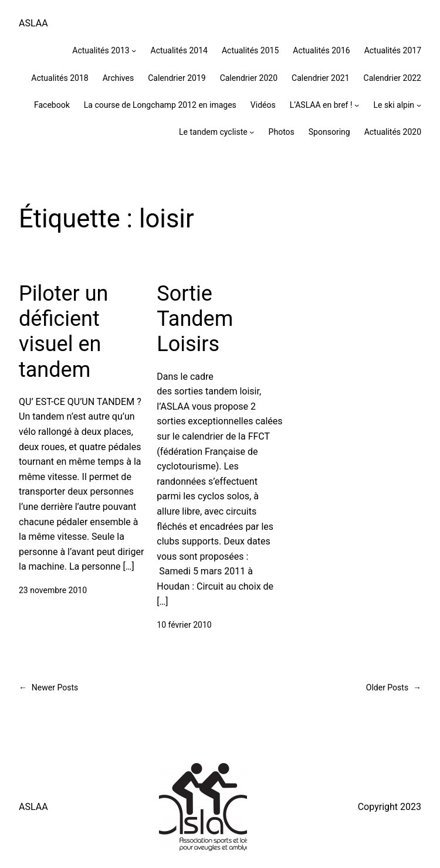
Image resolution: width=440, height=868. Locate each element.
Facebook (52, 105)
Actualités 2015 (250, 50)
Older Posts (394, 687)
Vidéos (263, 105)
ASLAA (33, 23)
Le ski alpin (394, 105)
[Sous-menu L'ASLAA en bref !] (357, 105)
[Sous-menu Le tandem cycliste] (252, 132)
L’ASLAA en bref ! (321, 105)
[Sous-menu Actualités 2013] (134, 50)
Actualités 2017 (393, 50)
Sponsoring (329, 132)
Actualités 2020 (393, 132)
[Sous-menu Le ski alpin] (419, 105)
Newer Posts (48, 687)
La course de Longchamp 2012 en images (160, 105)
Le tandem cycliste (213, 132)
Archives (119, 78)
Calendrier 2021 (320, 78)
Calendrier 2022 (392, 78)
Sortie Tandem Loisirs (195, 319)
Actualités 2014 (179, 50)
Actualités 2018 (60, 78)
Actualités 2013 (101, 50)
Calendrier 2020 (249, 78)
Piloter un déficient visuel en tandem (63, 332)
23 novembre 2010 (53, 590)
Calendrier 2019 (177, 78)
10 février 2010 (184, 625)
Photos (282, 132)
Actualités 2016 (321, 50)
